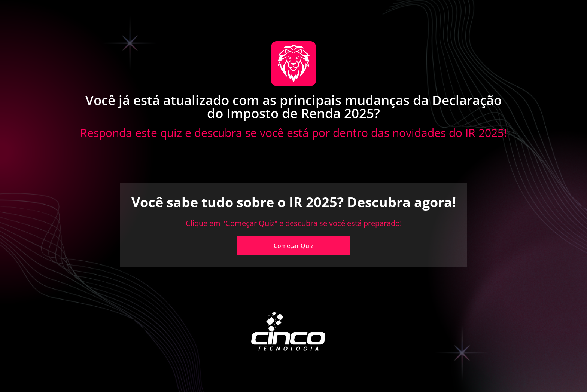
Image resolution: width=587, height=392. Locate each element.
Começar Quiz (294, 246)
